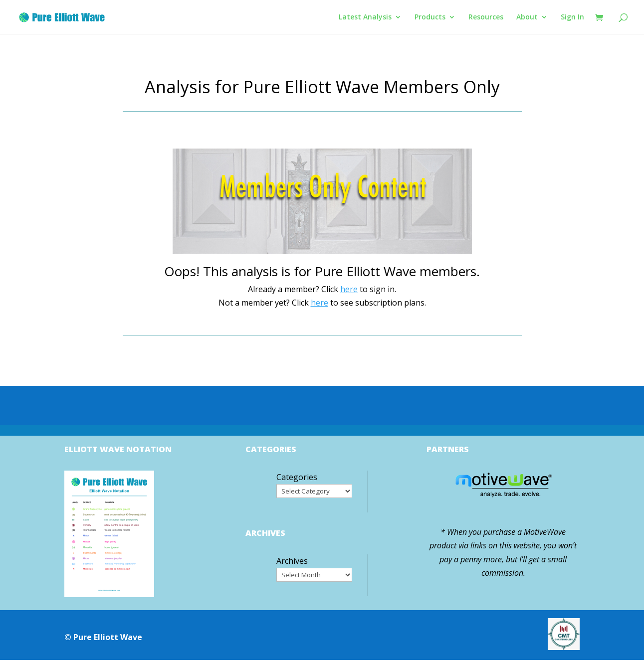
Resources (486, 17)
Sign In (572, 17)
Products (430, 17)
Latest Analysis (365, 17)
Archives (292, 561)
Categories (297, 477)
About (527, 17)
